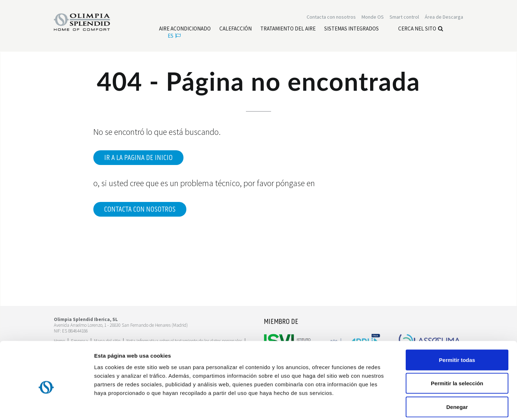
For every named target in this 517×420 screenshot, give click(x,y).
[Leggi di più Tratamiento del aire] (288, 29)
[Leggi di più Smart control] (404, 17)
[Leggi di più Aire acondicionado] (185, 29)
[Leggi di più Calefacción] (236, 29)
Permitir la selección (457, 350)
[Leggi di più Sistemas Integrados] (351, 29)
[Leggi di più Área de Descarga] (444, 17)
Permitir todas (457, 326)
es (174, 36)
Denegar (457, 373)
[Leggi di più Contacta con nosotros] (331, 17)
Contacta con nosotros (140, 209)
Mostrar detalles (389, 406)
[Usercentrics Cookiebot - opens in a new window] (46, 406)
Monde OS (373, 17)
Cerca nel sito (421, 29)
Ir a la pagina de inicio (138, 158)
